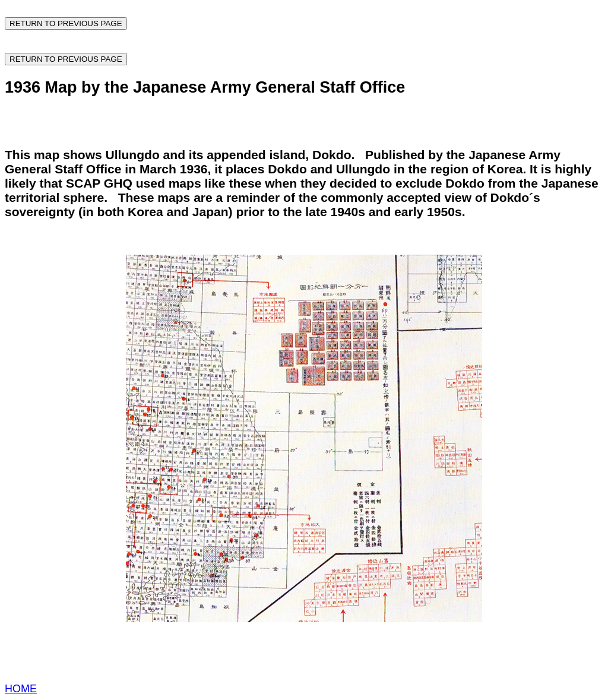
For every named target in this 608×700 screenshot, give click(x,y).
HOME (21, 689)
